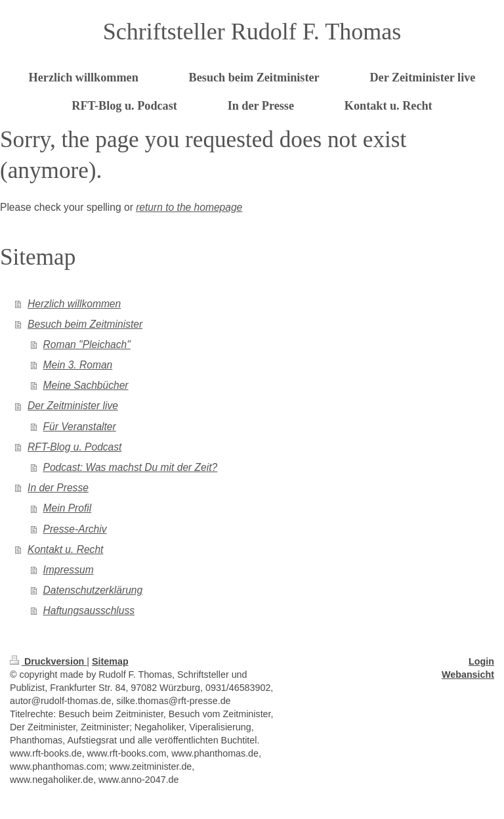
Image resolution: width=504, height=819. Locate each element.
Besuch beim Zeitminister (85, 324)
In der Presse (58, 488)
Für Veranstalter (80, 427)
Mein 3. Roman (78, 365)
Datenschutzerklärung (93, 590)
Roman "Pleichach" (87, 344)
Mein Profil (68, 508)
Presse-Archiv (75, 529)
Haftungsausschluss (89, 610)
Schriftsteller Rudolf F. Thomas (252, 32)
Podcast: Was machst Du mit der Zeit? (131, 467)
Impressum (69, 570)
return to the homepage (189, 207)
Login (481, 661)
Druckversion (48, 661)
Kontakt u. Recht (65, 549)
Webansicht (468, 675)
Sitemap (110, 661)
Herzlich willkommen (74, 304)
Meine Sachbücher (86, 385)
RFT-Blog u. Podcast (74, 447)
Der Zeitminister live (73, 406)
